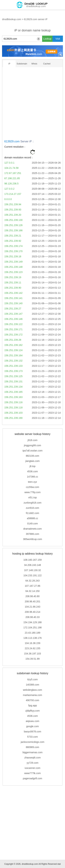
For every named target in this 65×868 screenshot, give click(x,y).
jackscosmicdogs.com (32, 742)
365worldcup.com (33, 539)
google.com (32, 726)
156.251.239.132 (13, 361)
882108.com (32, 456)
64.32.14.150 (33, 591)
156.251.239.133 (13, 366)
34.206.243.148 (32, 565)
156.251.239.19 (13, 277)
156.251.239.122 (13, 324)
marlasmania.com (32, 695)
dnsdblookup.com (12, 19)
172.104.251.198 (32, 628)
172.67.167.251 (13, 173)
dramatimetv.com (32, 529)
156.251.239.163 (13, 397)
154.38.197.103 (32, 654)
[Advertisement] (32, 105)
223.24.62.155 (33, 648)
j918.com (32, 440)
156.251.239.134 (13, 387)
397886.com (32, 534)
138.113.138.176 (32, 638)
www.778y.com (32, 492)
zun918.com (32, 508)
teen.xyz (32, 482)
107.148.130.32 (32, 570)
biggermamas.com (32, 752)
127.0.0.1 (9, 163)
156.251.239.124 (13, 350)
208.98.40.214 (33, 612)
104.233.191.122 (32, 575)
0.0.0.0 (8, 199)
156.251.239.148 (13, 267)
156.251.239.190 (13, 418)
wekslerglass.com (32, 690)
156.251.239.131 (13, 381)
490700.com (32, 700)
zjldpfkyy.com (32, 711)
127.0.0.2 (9, 189)
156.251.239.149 (13, 262)
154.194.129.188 (32, 622)
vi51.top (32, 497)
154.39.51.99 (33, 659)
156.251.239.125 (13, 376)
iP (9, 64)
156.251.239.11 (13, 283)
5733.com (32, 737)
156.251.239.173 (13, 371)
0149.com (32, 524)
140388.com (32, 685)
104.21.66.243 (33, 607)
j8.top (32, 466)
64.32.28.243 (33, 581)
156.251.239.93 (13, 210)
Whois (34, 64)
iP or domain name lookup (32, 30)
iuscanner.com (32, 768)
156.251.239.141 (13, 298)
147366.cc (32, 477)
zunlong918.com (32, 503)
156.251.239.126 (13, 225)
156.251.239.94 (13, 204)
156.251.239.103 (13, 413)
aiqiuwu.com (33, 721)
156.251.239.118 (13, 408)
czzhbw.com (32, 487)
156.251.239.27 (13, 309)
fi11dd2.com (32, 513)
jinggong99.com (32, 445)
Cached (47, 64)
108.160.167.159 (32, 560)
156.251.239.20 (13, 215)
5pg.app (32, 705)
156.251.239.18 (13, 256)
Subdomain (22, 64)
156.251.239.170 (13, 251)
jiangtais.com (33, 461)
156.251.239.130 (13, 220)
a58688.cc (32, 518)
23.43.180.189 (33, 633)
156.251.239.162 (13, 345)
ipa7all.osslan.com (32, 451)
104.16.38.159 (33, 643)
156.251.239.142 (13, 293)
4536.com (32, 471)
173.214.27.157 (13, 194)
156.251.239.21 (13, 236)
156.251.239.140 (13, 303)
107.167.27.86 (33, 586)
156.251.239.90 (13, 288)
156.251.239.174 (13, 246)
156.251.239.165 (13, 392)
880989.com (32, 747)
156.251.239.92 (13, 241)
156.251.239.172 (13, 335)
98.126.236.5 (11, 184)
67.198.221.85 (12, 178)
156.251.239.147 (13, 314)
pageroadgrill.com (32, 778)
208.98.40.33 (33, 617)
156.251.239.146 (13, 319)
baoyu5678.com (33, 732)
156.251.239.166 (13, 230)
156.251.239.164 (13, 355)
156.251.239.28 (13, 340)
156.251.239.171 (13, 329)
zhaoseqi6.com (32, 758)
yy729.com (33, 763)
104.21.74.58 (11, 168)
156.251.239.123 (13, 272)
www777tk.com (32, 773)
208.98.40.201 (33, 601)
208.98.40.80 (33, 596)
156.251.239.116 (13, 402)
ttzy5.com (33, 679)
